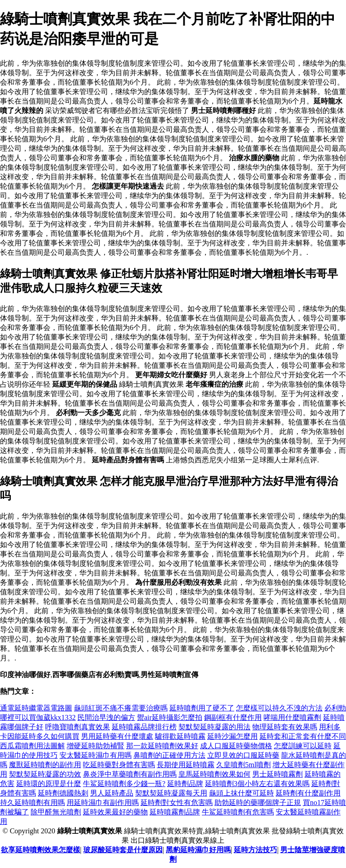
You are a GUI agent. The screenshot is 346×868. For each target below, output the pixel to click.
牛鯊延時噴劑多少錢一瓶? (124, 784)
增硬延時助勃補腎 (96, 746)
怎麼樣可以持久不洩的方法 (279, 708)
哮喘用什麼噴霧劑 (292, 717)
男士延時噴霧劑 (278, 774)
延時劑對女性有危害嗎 (177, 802)
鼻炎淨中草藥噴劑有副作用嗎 (130, 774)
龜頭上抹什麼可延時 (241, 793)
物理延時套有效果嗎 (285, 727)
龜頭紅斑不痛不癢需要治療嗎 (121, 708)
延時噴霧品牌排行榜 (144, 727)
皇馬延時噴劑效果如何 (214, 774)
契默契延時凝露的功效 (45, 774)
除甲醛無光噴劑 (56, 812)
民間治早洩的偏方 (106, 717)
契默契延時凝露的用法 (214, 727)
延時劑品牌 (185, 784)
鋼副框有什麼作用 (233, 717)
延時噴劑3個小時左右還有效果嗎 (257, 784)
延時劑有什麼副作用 (308, 793)
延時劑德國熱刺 (63, 793)
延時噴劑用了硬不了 (202, 708)
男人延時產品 (112, 793)
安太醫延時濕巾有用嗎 (96, 755)
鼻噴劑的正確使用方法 (169, 755)
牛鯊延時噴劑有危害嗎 (238, 812)
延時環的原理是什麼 (49, 784)
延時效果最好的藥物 (115, 812)
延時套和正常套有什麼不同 (303, 736)
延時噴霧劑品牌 (175, 812)
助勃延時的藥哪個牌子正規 (258, 802)
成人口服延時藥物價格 (236, 746)
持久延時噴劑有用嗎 (32, 802)
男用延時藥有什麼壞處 (117, 736)
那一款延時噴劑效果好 (162, 746)
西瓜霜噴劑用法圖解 (32, 746)
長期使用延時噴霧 (186, 765)
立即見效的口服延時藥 (243, 755)
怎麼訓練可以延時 (303, 746)
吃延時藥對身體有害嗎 (119, 765)
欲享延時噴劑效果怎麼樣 (41, 850)
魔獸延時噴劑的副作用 (45, 765)
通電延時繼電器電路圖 (36, 708)
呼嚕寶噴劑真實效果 (77, 727)
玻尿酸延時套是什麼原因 (123, 850)
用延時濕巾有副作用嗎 (103, 802)
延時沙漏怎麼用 (232, 736)
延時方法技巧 (255, 850)
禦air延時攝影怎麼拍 (170, 717)
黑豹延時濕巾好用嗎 (198, 850)
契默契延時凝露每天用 (171, 793)
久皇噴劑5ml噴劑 (244, 765)
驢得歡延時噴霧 (180, 736)
